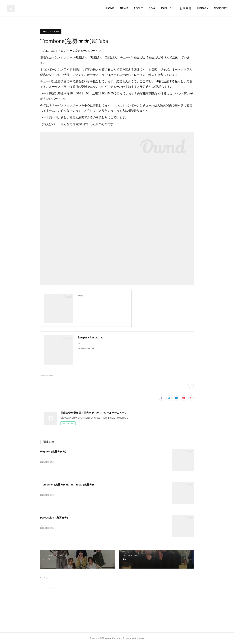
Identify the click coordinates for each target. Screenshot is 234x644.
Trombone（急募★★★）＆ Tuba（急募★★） (69, 485)
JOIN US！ (167, 8)
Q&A (152, 8)
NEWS (124, 8)
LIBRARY (203, 8)
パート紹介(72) (46, 375)
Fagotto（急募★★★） (54, 451)
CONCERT (220, 8)
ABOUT (138, 8)
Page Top (117, 624)
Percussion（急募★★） (55, 518)
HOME (110, 8)
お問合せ (186, 8)
